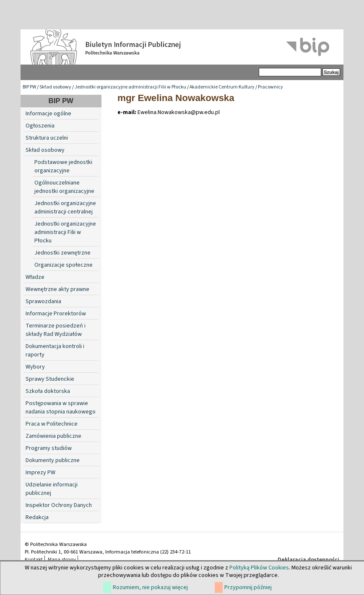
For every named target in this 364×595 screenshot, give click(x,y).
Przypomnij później (248, 587)
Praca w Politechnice (52, 424)
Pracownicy (270, 87)
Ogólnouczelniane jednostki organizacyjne (64, 187)
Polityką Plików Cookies (259, 568)
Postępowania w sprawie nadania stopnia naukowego (61, 408)
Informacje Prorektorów (56, 314)
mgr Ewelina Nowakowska (176, 98)
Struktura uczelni (47, 138)
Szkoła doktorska (48, 391)
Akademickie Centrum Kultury (222, 87)
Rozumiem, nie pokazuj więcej (150, 587)
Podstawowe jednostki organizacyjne (63, 166)
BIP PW (29, 87)
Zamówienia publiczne (53, 436)
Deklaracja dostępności (308, 560)
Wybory (35, 367)
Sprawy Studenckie (50, 379)
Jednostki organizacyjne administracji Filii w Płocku (130, 87)
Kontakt (34, 559)
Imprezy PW (40, 473)
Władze (35, 277)
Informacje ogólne (48, 114)
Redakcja (37, 517)
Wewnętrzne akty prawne (57, 289)
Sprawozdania (43, 301)
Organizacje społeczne (64, 265)
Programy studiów (49, 448)
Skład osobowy (55, 87)
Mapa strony (62, 559)
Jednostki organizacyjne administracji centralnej (65, 208)
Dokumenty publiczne (53, 460)
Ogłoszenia (40, 126)
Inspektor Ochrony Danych (59, 505)
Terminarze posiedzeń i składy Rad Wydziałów (56, 330)
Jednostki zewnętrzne (62, 253)
